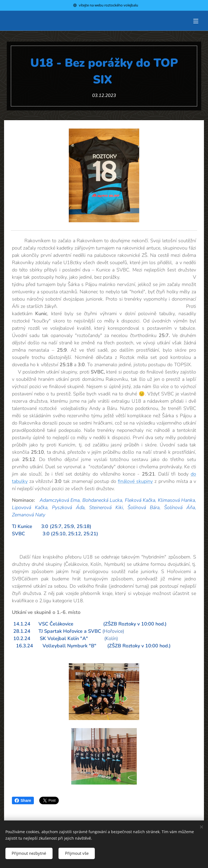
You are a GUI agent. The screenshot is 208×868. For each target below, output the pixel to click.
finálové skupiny (135, 481)
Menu (196, 21)
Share (23, 800)
